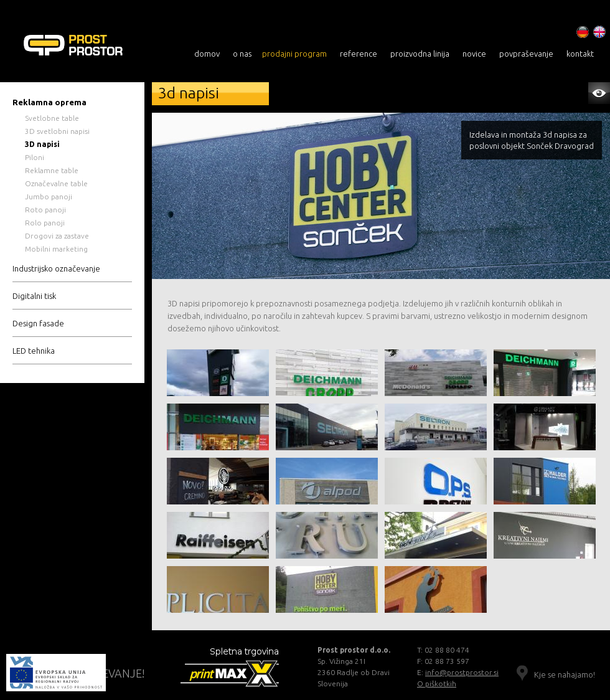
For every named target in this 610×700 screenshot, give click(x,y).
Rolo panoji (45, 223)
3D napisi (42, 144)
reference (359, 54)
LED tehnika (34, 351)
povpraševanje (526, 54)
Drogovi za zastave (57, 236)
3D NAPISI (91, 46)
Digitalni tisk (34, 296)
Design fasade (38, 323)
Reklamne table (52, 170)
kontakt (580, 54)
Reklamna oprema (49, 102)
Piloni (35, 157)
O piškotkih (437, 683)
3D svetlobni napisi (57, 131)
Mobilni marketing (56, 249)
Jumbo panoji (49, 196)
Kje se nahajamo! (565, 674)
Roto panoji (45, 210)
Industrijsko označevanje (56, 268)
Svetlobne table (52, 118)
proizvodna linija (420, 54)
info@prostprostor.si (462, 672)
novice (474, 54)
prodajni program (294, 54)
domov (207, 54)
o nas (242, 54)
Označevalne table (56, 183)
